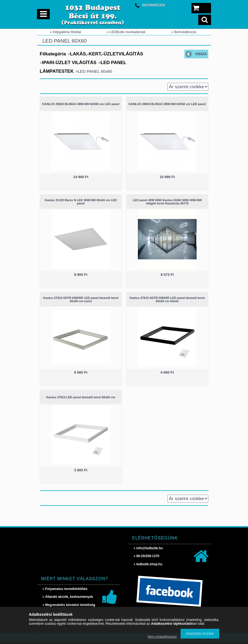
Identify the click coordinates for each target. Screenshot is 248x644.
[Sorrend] (188, 87)
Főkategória (53, 54)
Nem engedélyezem (162, 637)
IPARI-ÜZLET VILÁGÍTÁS (69, 63)
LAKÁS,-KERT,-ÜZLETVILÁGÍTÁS (106, 54)
